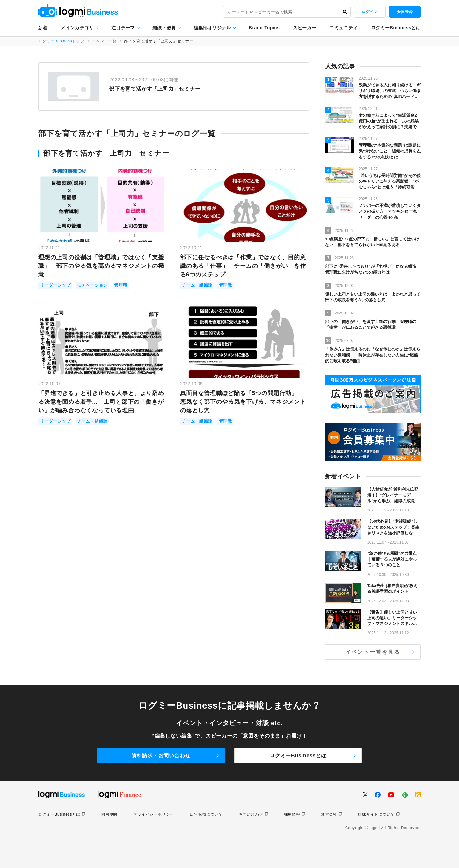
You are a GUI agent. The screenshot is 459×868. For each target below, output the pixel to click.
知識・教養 (164, 28)
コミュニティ (344, 28)
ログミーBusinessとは (396, 28)
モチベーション (93, 286)
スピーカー (305, 28)
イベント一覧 (104, 41)
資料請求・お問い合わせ (161, 756)
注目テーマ (123, 28)
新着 (43, 28)
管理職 (121, 286)
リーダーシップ (55, 286)
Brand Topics (264, 28)
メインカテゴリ (77, 28)
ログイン (370, 12)
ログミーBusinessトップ (61, 41)
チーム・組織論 (197, 286)
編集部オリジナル (213, 28)
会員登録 (405, 12)
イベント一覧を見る (373, 652)
